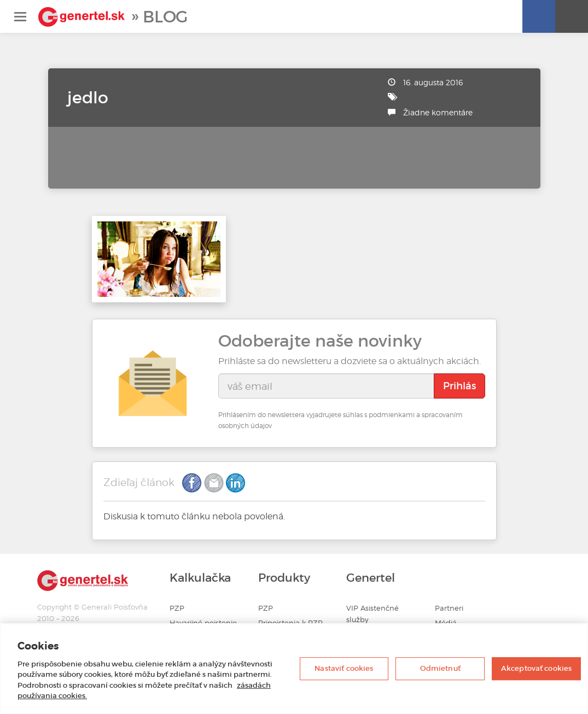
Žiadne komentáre (438, 112)
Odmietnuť (440, 668)
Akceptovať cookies (536, 668)
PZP (177, 608)
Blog (165, 17)
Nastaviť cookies (344, 668)
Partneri (449, 608)
